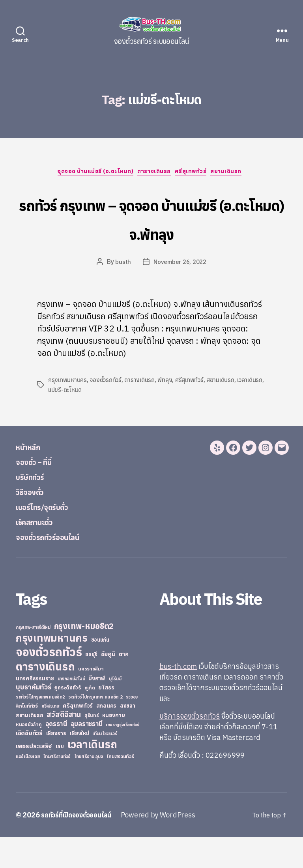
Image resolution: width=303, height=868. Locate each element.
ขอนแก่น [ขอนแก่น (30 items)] (100, 670)
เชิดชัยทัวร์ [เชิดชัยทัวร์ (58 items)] (29, 764)
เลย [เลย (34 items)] (60, 777)
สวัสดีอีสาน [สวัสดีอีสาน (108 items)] (64, 745)
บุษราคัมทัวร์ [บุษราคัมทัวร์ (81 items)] (34, 718)
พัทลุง (170, 411)
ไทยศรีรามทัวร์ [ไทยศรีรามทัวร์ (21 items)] (57, 787)
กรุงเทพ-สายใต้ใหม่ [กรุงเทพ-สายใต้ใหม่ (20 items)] (33, 658)
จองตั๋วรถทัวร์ (108, 411)
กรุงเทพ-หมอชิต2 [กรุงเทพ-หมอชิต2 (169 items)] (84, 657)
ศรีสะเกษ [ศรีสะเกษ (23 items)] (50, 737)
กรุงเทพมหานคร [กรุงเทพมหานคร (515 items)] (52, 669)
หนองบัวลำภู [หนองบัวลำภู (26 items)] (29, 755)
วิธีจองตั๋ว (34, 522)
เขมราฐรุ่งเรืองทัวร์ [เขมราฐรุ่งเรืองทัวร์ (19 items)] (123, 755)
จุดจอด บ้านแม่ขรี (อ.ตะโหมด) (90, 173)
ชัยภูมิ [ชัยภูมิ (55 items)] (108, 685)
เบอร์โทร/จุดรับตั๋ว (51, 537)
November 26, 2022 (180, 293)
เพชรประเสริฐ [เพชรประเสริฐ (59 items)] (34, 777)
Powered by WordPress (167, 846)
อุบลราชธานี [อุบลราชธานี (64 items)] (87, 754)
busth (122, 293)
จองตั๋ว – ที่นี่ (40, 492)
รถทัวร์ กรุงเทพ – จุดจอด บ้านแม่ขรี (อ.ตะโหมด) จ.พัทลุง (151, 233)
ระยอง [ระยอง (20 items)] (132, 728)
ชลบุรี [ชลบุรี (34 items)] (91, 685)
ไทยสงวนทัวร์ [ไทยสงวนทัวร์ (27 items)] (120, 787)
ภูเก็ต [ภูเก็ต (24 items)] (90, 718)
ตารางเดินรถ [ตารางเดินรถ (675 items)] (45, 697)
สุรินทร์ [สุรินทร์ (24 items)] (92, 746)
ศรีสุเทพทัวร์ (196, 173)
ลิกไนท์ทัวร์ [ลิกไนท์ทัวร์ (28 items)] (27, 736)
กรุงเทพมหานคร (68, 411)
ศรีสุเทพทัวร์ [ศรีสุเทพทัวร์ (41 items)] (78, 736)
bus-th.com (178, 697)
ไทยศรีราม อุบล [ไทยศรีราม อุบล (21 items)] (89, 787)
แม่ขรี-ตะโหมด (84, 420)
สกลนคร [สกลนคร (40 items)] (106, 736)
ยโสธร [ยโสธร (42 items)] (106, 718)
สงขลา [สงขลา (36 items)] (128, 736)
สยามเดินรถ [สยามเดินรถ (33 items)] (30, 746)
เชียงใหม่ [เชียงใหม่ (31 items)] (79, 764)
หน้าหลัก (32, 477)
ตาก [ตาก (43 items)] (123, 685)
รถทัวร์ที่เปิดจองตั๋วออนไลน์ (81, 846)
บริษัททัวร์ (35, 507)
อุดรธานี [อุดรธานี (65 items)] (56, 754)
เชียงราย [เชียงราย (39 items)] (56, 764)
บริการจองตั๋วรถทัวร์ (190, 747)
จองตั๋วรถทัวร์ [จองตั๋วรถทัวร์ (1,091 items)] (49, 683)
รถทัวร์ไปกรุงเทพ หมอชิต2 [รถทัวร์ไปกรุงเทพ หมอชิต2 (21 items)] (40, 728)
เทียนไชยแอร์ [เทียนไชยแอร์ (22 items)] (105, 764)
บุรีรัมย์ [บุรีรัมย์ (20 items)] (115, 710)
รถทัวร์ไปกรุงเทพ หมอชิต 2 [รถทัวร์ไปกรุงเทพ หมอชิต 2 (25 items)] (95, 728)
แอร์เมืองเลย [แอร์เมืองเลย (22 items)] (28, 787)
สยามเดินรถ (236, 173)
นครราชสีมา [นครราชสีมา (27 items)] (91, 699)
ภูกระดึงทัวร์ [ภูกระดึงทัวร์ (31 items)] (68, 718)
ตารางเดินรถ (155, 173)
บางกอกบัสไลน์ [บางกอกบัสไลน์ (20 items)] (71, 710)
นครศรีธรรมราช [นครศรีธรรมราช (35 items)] (35, 709)
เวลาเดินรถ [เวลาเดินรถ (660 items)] (92, 775)
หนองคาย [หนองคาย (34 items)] (113, 746)
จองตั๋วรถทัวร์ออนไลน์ (58, 567)
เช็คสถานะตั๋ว (41, 552)
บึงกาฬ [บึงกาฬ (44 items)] (97, 709)
